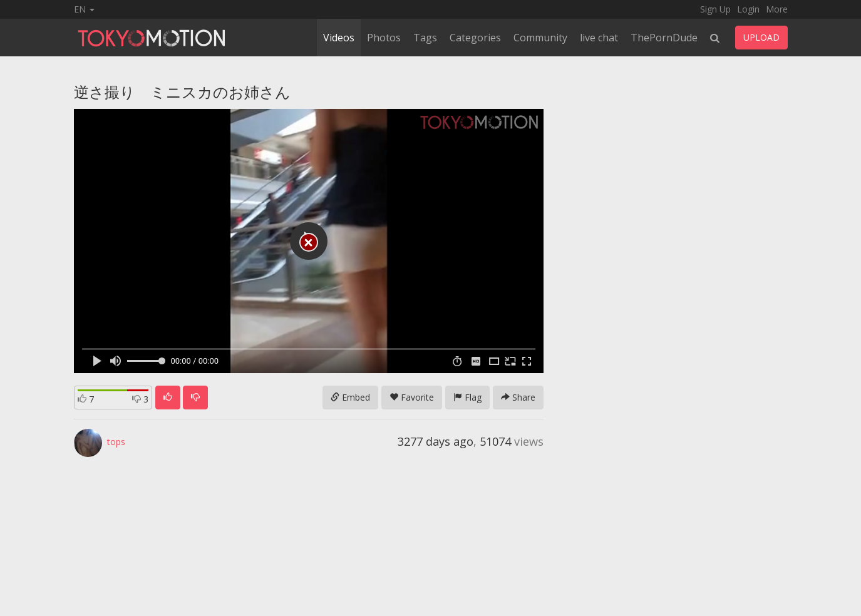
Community (540, 38)
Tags (425, 38)
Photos (384, 38)
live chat (599, 38)
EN (84, 9)
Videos (339, 38)
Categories (475, 38)
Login (748, 9)
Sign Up (715, 9)
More (777, 9)
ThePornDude (664, 38)
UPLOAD (761, 37)
